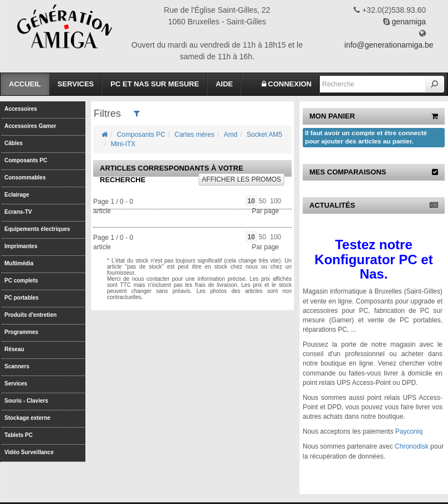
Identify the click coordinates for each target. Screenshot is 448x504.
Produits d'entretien (30, 315)
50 (263, 201)
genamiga (409, 22)
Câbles (14, 143)
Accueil (25, 84)
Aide (224, 84)
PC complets (21, 281)
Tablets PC (19, 435)
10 (251, 201)
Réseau (14, 349)
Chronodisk (412, 446)
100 (276, 201)
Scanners (17, 366)
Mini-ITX (123, 144)
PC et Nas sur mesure (155, 84)
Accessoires (21, 109)
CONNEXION (287, 84)
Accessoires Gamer (30, 126)
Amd (230, 135)
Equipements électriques (37, 229)
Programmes (21, 332)
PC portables (22, 298)
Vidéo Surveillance (29, 452)
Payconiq (409, 431)
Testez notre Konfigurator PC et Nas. (373, 259)
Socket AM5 (264, 135)
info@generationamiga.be (389, 45)
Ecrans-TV (18, 212)
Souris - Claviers (26, 401)
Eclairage (17, 195)
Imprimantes (21, 246)
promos (241, 179)
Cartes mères (195, 135)
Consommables (25, 178)
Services (76, 84)
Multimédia (19, 263)
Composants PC (26, 160)
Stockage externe (27, 418)
